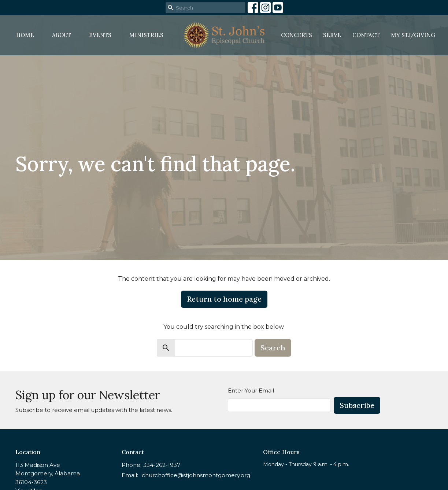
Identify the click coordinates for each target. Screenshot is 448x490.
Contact (366, 35)
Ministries (146, 35)
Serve (332, 35)
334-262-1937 (162, 465)
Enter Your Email (251, 390)
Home (25, 35)
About (62, 35)
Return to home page (224, 299)
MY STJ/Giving (413, 35)
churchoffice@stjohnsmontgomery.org (196, 475)
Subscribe (357, 405)
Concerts (297, 35)
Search (273, 348)
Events (100, 35)
